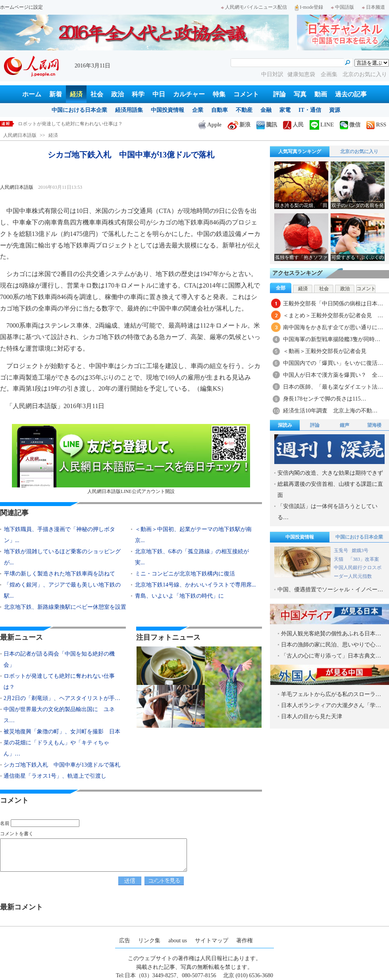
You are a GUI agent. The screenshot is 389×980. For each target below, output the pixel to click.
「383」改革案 (364, 559)
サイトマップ (212, 941)
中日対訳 (272, 74)
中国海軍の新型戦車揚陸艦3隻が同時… (332, 339)
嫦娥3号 (360, 550)
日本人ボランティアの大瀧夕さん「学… (331, 705)
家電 (285, 110)
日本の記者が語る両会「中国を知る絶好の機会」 (59, 659)
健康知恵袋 (302, 74)
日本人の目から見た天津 (312, 716)
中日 (159, 94)
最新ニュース (21, 637)
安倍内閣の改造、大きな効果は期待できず (330, 473)
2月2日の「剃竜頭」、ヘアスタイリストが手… (62, 698)
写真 (300, 94)
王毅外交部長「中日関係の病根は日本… (333, 304)
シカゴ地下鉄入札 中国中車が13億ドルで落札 (62, 765)
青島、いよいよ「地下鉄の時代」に (179, 596)
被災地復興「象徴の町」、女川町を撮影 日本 (62, 732)
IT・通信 (310, 110)
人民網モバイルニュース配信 (254, 7)
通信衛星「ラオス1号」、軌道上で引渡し (55, 776)
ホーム (32, 94)
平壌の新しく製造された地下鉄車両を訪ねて (60, 574)
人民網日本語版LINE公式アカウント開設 (131, 459)
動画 (321, 94)
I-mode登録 (309, 7)
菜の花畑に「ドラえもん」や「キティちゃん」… (56, 748)
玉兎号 (341, 550)
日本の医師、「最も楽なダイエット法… (333, 387)
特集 (219, 94)
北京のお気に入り (365, 74)
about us (178, 941)
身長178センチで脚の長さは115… (324, 399)
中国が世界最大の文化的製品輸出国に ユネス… (59, 715)
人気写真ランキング (300, 152)
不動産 (244, 110)
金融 (266, 110)
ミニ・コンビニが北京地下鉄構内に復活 (185, 574)
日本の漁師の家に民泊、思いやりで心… (331, 645)
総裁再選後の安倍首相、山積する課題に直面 (330, 490)
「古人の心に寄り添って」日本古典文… (331, 656)
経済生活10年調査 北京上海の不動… (330, 411)
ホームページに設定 (21, 7)
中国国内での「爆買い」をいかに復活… (333, 363)
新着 (56, 94)
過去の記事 (351, 94)
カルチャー (189, 94)
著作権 (245, 941)
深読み (285, 425)
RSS (376, 125)
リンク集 (149, 941)
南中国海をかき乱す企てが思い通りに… (333, 327)
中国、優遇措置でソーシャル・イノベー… (330, 590)
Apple (210, 125)
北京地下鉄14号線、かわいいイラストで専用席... (195, 585)
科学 (138, 94)
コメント (246, 94)
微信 (350, 125)
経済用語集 (129, 110)
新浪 (239, 125)
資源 (335, 110)
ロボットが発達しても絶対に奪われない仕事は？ (70, 124)
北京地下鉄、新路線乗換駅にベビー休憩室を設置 (65, 607)
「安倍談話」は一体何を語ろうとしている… (327, 512)
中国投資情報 (168, 110)
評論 (279, 94)
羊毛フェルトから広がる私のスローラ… (331, 694)
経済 (76, 94)
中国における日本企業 (79, 110)
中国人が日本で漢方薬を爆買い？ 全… (333, 375)
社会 (97, 94)
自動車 (220, 110)
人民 (293, 125)
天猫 (339, 559)
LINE (322, 125)
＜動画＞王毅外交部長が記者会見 (325, 351)
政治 (117, 94)
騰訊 (267, 125)
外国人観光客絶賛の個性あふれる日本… (331, 634)
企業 (198, 110)
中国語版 (343, 7)
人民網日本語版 (20, 135)
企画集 (330, 74)
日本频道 (374, 7)
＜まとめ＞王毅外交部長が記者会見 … (333, 315)
